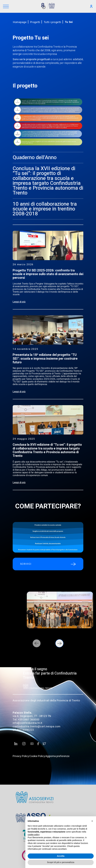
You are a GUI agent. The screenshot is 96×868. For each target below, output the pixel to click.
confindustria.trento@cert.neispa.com (37, 727)
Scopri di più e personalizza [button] (61, 862)
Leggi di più (19, 302)
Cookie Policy (37, 756)
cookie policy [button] (33, 835)
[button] (92, 821)
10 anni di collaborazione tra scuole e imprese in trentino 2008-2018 (45, 209)
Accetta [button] (61, 856)
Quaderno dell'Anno (35, 158)
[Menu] (6, 7)
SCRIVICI (48, 564)
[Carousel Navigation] (48, 643)
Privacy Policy (21, 756)
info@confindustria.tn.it (27, 723)
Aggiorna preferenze (57, 756)
